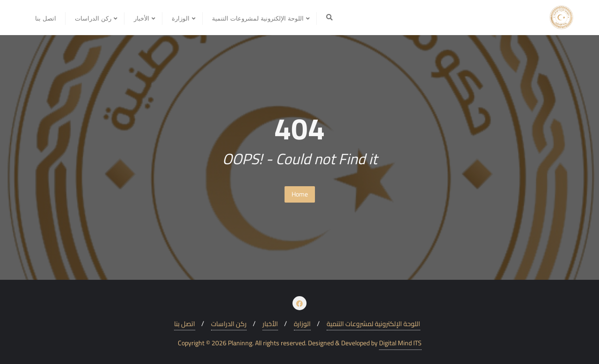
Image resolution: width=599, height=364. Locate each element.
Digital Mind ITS (400, 343)
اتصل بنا (185, 324)
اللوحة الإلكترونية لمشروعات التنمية (373, 324)
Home (300, 194)
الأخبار (270, 324)
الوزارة (302, 324)
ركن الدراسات (229, 324)
